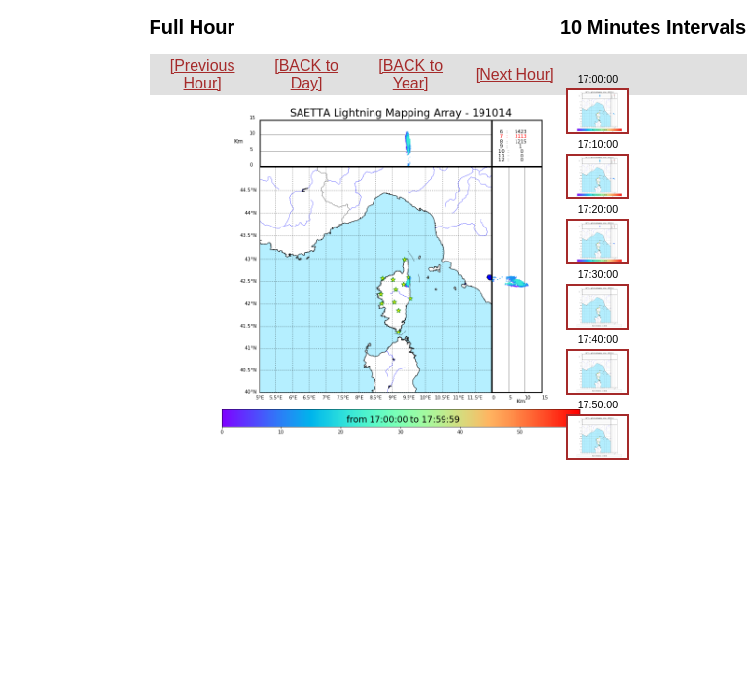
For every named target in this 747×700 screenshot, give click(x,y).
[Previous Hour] (203, 74)
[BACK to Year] (410, 74)
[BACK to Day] (306, 74)
